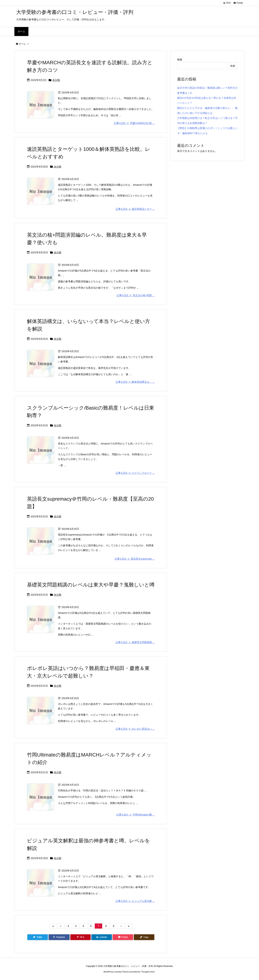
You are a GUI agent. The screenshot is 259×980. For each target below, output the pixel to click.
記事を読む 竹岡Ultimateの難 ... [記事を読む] (136, 815)
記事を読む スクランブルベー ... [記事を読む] (135, 473)
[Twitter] (38, 937)
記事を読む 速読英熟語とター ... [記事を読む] (135, 209)
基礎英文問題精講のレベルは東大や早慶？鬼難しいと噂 (91, 585)
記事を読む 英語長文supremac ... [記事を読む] (135, 559)
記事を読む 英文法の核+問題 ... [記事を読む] (136, 295)
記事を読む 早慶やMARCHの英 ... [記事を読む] (134, 123)
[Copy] (144, 937)
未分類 (56, 80)
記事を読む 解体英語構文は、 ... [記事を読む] (135, 382)
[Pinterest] (81, 937)
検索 (180, 60)
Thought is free (148, 972)
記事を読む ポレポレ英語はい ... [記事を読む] (135, 729)
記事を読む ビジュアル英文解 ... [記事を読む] (135, 901)
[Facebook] (59, 937)
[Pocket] (123, 937)
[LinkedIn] (102, 937)
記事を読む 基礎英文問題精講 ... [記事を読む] (135, 642)
